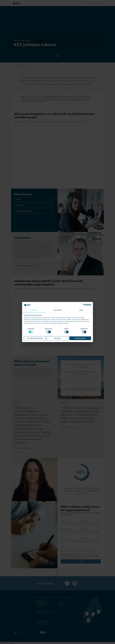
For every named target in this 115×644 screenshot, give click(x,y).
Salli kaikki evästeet (80, 338)
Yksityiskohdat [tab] (57, 310)
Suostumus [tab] (34, 310)
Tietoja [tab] (81, 310)
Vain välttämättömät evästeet (35, 338)
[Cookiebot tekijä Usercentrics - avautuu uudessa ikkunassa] (84, 305)
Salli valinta (58, 338)
